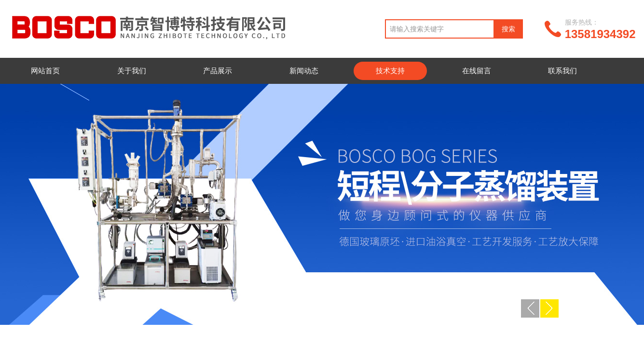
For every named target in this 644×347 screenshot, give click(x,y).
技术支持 (390, 71)
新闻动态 (304, 71)
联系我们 (562, 71)
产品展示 (218, 71)
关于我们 (132, 71)
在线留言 (477, 71)
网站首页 (45, 71)
